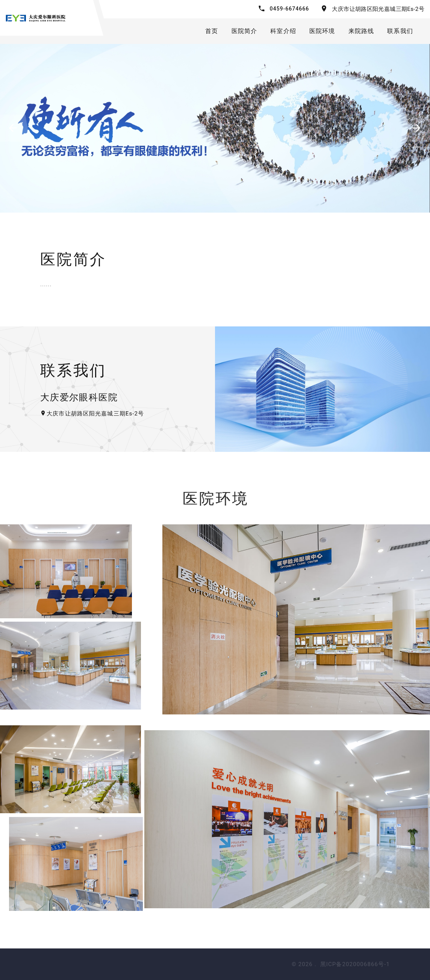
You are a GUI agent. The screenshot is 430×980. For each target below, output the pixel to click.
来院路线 (361, 31)
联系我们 (400, 31)
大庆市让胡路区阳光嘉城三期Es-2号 (378, 9)
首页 (212, 31)
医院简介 (245, 31)
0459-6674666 (289, 9)
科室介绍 (283, 31)
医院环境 (322, 31)
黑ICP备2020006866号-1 (355, 964)
